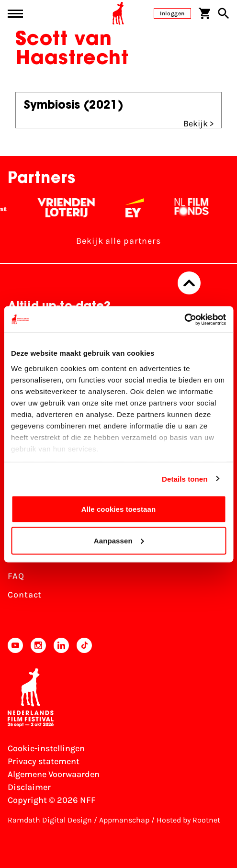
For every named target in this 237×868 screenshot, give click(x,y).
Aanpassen (119, 540)
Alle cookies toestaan (119, 509)
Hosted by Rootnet (188, 820)
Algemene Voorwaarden (54, 774)
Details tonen (185, 479)
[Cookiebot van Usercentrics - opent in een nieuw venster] (184, 319)
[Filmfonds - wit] (195, 208)
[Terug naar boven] (189, 283)
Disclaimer (29, 787)
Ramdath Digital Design (50, 820)
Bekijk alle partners (118, 241)
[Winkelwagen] (204, 13)
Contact (25, 595)
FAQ (16, 576)
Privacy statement (44, 761)
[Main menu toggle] (15, 14)
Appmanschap (124, 820)
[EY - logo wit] (138, 208)
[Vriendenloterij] (69, 208)
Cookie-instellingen (46, 748)
